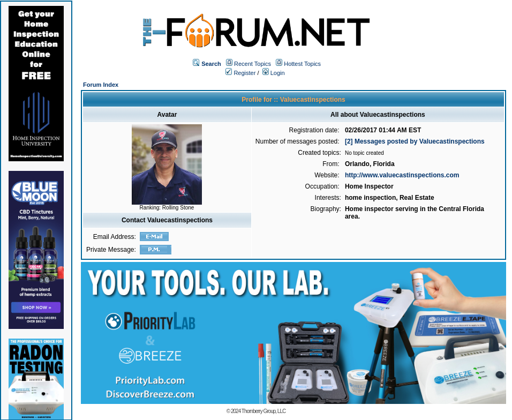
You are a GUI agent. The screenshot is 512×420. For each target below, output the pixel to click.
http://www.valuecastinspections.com (402, 175)
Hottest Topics (302, 64)
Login (274, 73)
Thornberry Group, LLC (263, 411)
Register (240, 73)
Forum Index (101, 85)
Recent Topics (253, 64)
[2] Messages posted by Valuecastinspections (415, 141)
